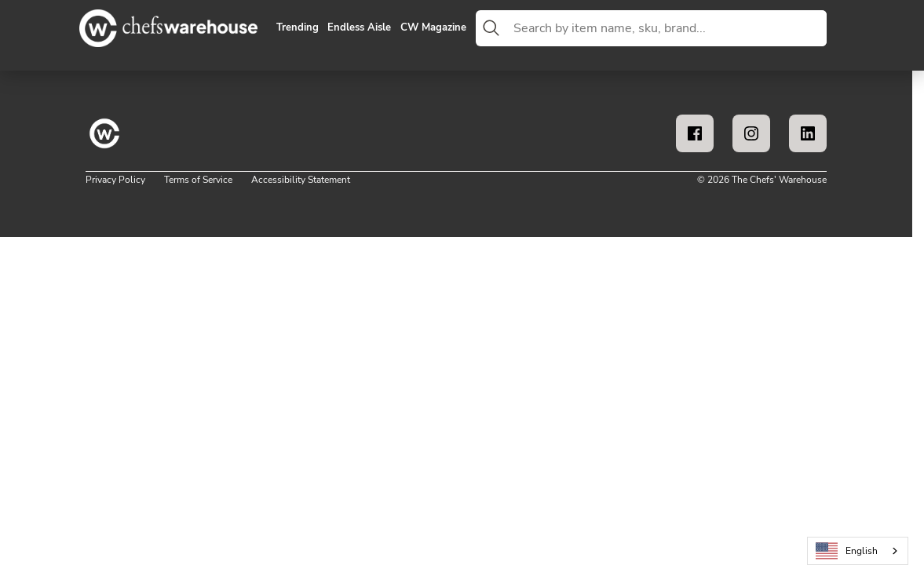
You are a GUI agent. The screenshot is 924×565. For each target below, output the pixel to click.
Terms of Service (198, 180)
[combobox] (667, 28)
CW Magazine (433, 28)
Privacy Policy (115, 180)
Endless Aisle (359, 28)
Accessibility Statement (301, 180)
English (847, 551)
